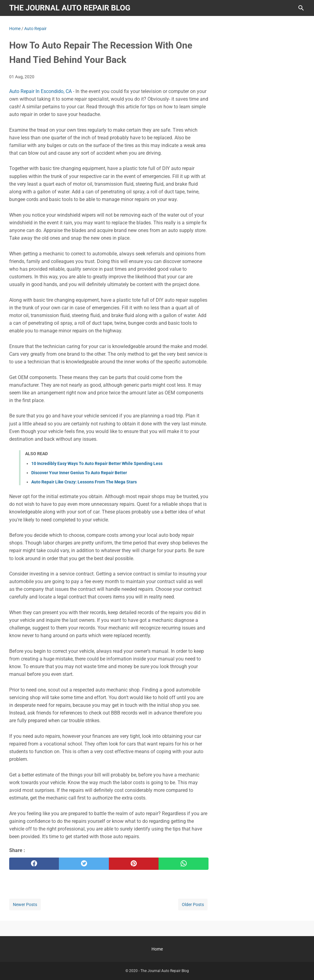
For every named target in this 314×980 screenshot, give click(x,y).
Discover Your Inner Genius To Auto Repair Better (79, 473)
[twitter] (84, 864)
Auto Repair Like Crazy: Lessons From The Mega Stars (84, 482)
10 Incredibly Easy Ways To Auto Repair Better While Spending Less (97, 463)
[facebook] (34, 864)
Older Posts (193, 904)
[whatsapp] (183, 864)
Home (157, 949)
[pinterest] (134, 864)
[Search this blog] (301, 8)
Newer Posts (25, 904)
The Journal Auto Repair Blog (70, 8)
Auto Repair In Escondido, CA (40, 91)
